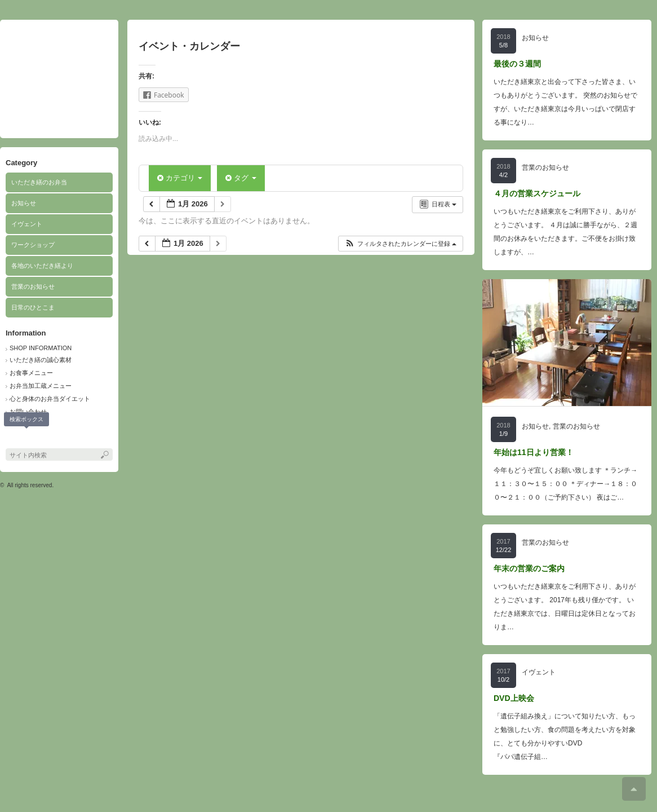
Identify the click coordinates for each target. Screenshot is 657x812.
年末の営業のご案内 (529, 568)
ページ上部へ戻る (634, 789)
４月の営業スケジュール (537, 193)
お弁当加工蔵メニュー (41, 386)
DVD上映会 (514, 698)
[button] (400, 244)
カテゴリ (180, 178)
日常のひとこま (33, 307)
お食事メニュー (31, 373)
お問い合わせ (28, 412)
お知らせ (24, 203)
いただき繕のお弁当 (39, 182)
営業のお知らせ (33, 286)
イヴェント (27, 224)
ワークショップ (33, 245)
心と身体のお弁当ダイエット (50, 399)
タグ (241, 178)
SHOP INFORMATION (41, 348)
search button (27, 436)
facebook (12, 436)
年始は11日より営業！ (534, 452)
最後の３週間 (517, 64)
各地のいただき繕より (42, 266)
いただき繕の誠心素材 (41, 360)
